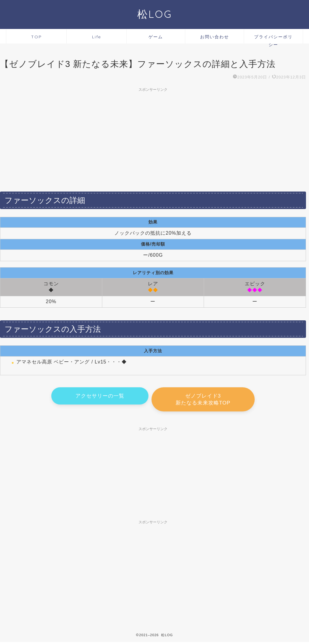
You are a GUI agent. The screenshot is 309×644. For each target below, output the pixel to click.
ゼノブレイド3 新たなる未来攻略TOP (203, 400)
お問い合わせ (215, 37)
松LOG (155, 14)
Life (97, 37)
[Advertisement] (153, 137)
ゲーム (156, 37)
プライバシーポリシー (273, 39)
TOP (37, 37)
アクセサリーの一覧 (100, 397)
